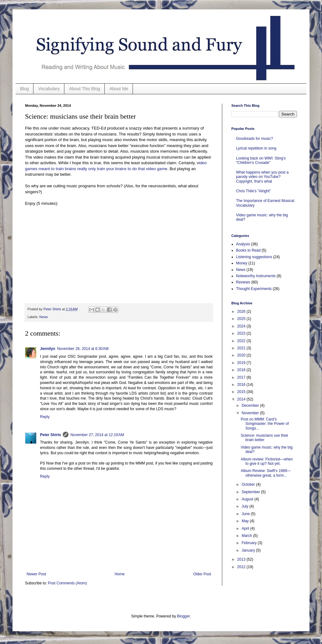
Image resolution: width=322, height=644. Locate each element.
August (248, 499)
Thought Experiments (254, 289)
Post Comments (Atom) (67, 583)
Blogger (183, 616)
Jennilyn (48, 349)
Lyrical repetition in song (256, 148)
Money (242, 263)
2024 (242, 326)
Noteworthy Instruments (256, 276)
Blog (24, 89)
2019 (242, 363)
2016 (242, 385)
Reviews (243, 282)
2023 (242, 333)
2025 (242, 319)
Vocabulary (49, 89)
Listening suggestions (254, 257)
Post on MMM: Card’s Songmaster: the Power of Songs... (265, 424)
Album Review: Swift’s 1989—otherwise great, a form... (266, 473)
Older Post (202, 574)
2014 (242, 399)
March (247, 536)
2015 (242, 392)
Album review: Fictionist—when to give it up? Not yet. (267, 461)
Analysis (243, 244)
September (251, 492)
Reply (45, 417)
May (246, 521)
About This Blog (85, 89)
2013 (242, 559)
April (246, 528)
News (44, 317)
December (251, 406)
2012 (242, 567)
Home (120, 574)
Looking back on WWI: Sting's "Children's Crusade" (261, 160)
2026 (242, 312)
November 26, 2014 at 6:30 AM (83, 349)
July (246, 506)
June (246, 514)
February (250, 543)
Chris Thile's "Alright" (253, 191)
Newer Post (36, 574)
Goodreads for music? (254, 139)
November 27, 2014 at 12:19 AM (97, 435)
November (251, 413)
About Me (119, 89)
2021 (242, 348)
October (249, 484)
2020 (242, 355)
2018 (242, 370)
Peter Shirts (50, 435)
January (249, 550)
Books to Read (248, 250)
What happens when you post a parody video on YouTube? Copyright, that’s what (262, 177)
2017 (242, 377)
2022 (242, 341)
